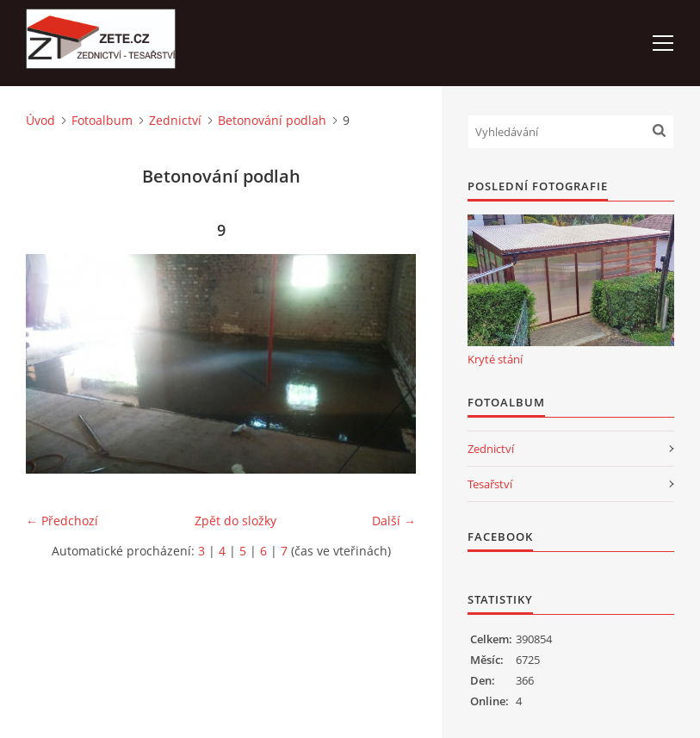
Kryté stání (495, 359)
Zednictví (175, 120)
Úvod (40, 120)
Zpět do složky (235, 521)
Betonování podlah (272, 120)
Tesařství (490, 484)
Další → (394, 521)
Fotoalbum (102, 120)
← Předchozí (62, 521)
